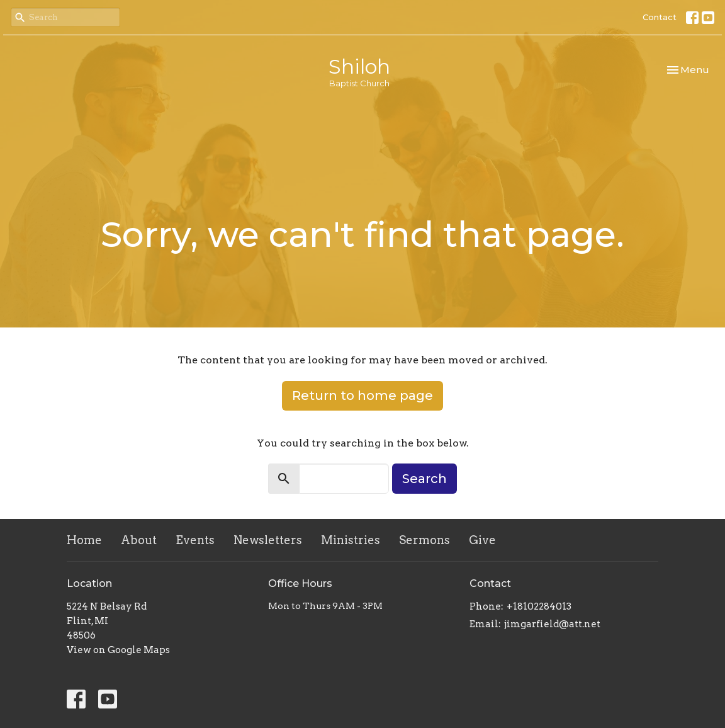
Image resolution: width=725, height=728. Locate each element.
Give (482, 540)
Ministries (351, 540)
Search (424, 479)
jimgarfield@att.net (552, 624)
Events (195, 540)
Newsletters (268, 540)
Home (84, 540)
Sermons (424, 540)
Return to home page (362, 395)
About (139, 540)
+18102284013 (539, 606)
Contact (660, 17)
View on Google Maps (118, 650)
